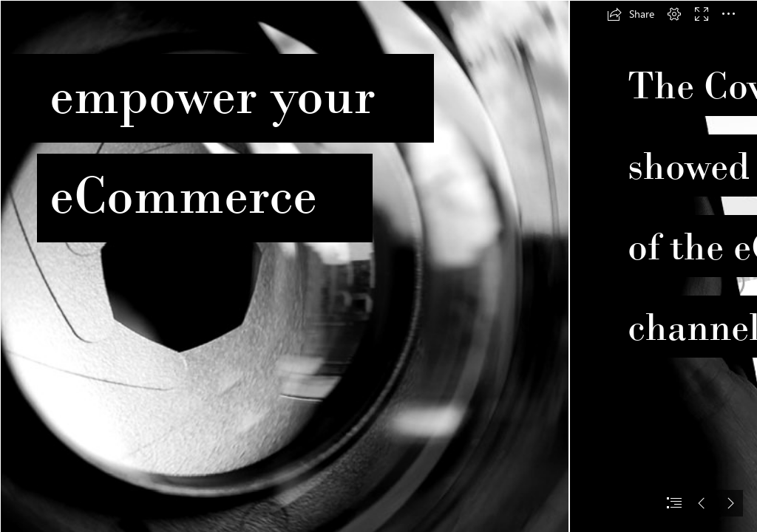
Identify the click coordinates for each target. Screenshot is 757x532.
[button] (631, 14)
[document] (378, 266)
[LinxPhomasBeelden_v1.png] (284, 266)
